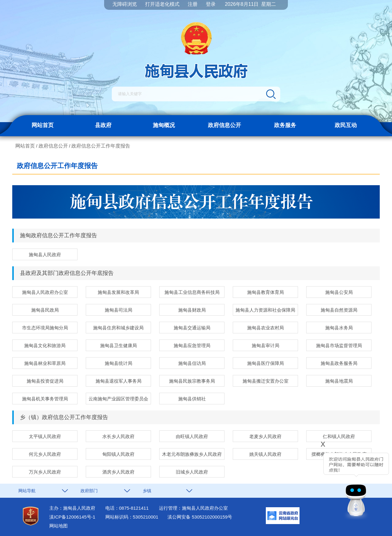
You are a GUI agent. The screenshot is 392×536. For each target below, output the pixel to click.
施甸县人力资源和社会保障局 (265, 310)
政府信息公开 (224, 125)
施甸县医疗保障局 (266, 363)
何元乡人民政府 (45, 454)
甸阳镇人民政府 (118, 454)
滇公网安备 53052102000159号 (200, 517)
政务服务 (285, 125)
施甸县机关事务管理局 (45, 399)
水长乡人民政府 (118, 436)
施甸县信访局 (192, 363)
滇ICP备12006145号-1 (72, 517)
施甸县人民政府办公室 (45, 292)
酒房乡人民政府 (118, 472)
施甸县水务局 (339, 328)
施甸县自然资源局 (339, 310)
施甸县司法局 (119, 310)
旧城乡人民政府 (192, 472)
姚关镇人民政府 (265, 454)
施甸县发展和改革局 (118, 292)
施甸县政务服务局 (339, 363)
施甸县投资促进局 (45, 381)
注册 (193, 4)
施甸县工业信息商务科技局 (192, 292)
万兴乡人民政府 (45, 472)
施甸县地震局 (339, 381)
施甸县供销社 (192, 399)
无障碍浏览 (125, 4)
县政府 (103, 125)
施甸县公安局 (339, 292)
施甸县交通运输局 (192, 328)
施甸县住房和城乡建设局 (118, 328)
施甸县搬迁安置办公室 (266, 381)
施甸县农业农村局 (266, 328)
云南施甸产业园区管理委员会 (118, 399)
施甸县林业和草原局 (45, 363)
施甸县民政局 (45, 310)
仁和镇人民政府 (339, 436)
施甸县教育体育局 (266, 292)
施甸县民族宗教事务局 (192, 381)
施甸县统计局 (119, 363)
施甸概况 (164, 125)
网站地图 (58, 526)
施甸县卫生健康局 (119, 345)
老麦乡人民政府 (265, 436)
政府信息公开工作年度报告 (101, 146)
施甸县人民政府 (45, 255)
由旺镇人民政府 (192, 436)
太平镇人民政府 (45, 436)
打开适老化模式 (162, 4)
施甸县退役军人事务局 (119, 381)
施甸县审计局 (266, 345)
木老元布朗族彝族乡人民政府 (192, 454)
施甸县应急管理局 (192, 345)
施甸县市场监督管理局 (339, 345)
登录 (211, 4)
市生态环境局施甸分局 (45, 328)
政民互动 (346, 125)
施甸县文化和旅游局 (45, 345)
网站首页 (43, 125)
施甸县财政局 (192, 310)
